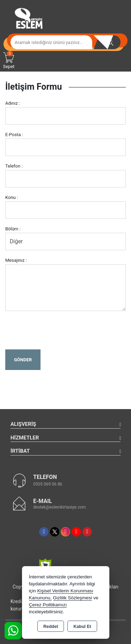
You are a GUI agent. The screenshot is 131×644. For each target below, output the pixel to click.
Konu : (12, 197)
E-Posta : (14, 135)
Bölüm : (13, 229)
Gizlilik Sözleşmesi (73, 598)
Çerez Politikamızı (48, 605)
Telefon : (14, 166)
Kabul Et (82, 627)
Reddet (51, 627)
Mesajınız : (16, 260)
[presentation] (58, 330)
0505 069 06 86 (48, 484)
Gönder (23, 360)
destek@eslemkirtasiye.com (60, 507)
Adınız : (13, 103)
